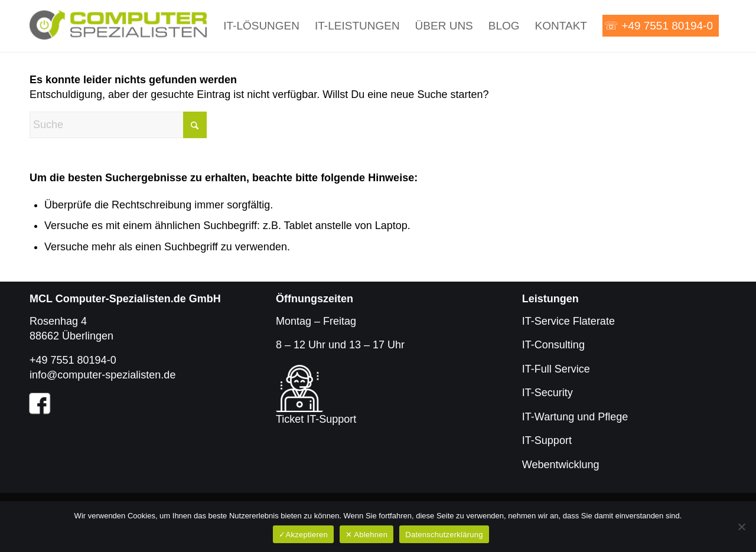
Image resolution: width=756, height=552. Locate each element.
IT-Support (547, 440)
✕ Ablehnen (366, 535)
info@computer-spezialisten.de (102, 375)
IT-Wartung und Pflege (575, 417)
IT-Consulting (553, 345)
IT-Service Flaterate (568, 321)
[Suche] (118, 125)
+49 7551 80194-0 (73, 360)
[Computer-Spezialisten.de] (118, 26)
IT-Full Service (556, 369)
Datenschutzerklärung (444, 535)
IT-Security (548, 393)
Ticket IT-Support (316, 419)
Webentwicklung (561, 465)
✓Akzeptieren (303, 535)
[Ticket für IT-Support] (299, 388)
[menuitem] (261, 26)
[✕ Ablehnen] (741, 527)
